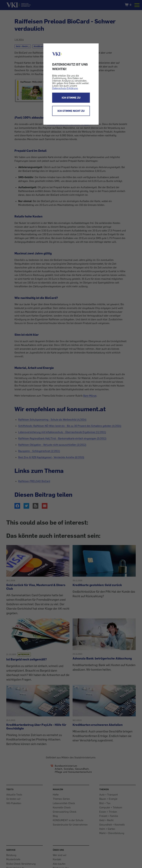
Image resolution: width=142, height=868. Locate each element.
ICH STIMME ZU (71, 98)
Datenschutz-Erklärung (65, 88)
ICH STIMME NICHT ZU (71, 111)
